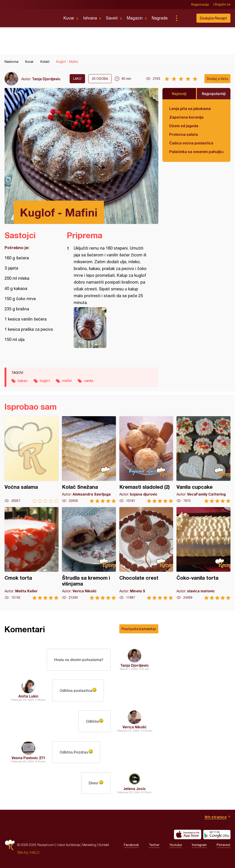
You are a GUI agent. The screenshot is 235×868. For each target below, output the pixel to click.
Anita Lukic (28, 696)
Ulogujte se (222, 5)
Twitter (154, 845)
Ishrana (90, 18)
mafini (67, 381)
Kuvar (69, 18)
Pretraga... (186, 18)
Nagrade (160, 18)
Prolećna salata (184, 134)
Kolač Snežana (89, 460)
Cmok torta (32, 553)
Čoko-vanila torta (203, 553)
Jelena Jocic (135, 789)
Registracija (200, 5)
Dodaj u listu (217, 79)
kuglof (45, 381)
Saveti (112, 18)
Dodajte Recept (213, 18)
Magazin (135, 18)
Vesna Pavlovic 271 (28, 758)
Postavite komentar (139, 629)
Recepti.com (31, 16)
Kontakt (104, 845)
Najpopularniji (214, 94)
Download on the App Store (188, 834)
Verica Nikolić (135, 727)
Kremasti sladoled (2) (146, 460)
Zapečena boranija (186, 117)
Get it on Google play (217, 834)
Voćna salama (32, 460)
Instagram (199, 845)
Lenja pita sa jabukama (190, 108)
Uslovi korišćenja (68, 845)
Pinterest (224, 845)
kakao (23, 381)
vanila (88, 381)
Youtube (176, 845)
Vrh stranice (216, 817)
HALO (35, 852)
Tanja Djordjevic (46, 79)
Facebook (131, 845)
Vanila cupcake (203, 460)
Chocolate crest (146, 553)
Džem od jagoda (184, 126)
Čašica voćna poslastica (191, 143)
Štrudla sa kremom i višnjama (89, 553)
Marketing (89, 845)
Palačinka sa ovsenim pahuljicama (196, 152)
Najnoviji (179, 94)
